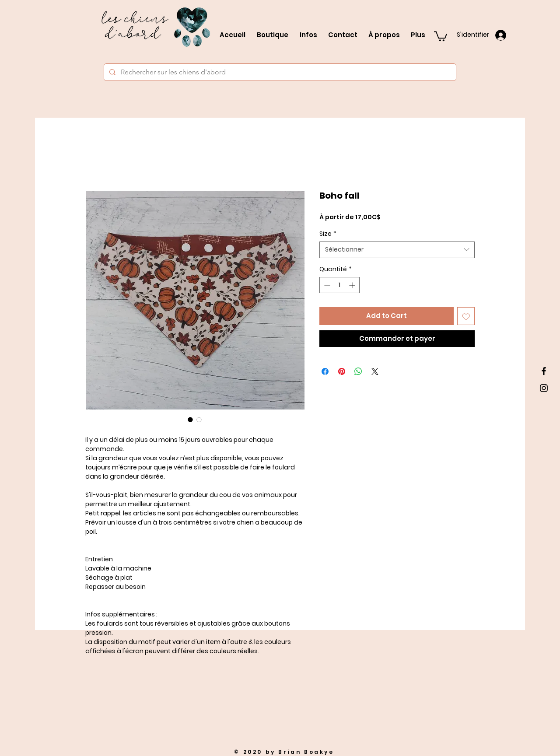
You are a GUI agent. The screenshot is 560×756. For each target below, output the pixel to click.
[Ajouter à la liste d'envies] (466, 316)
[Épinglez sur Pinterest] (342, 371)
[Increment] (353, 285)
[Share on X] (375, 371)
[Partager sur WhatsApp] (358, 371)
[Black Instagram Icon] (544, 388)
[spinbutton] (339, 285)
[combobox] (397, 250)
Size (328, 234)
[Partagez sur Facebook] (325, 371)
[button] (441, 36)
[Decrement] (326, 285)
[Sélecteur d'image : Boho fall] (190, 420)
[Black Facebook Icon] (544, 371)
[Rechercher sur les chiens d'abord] (279, 72)
